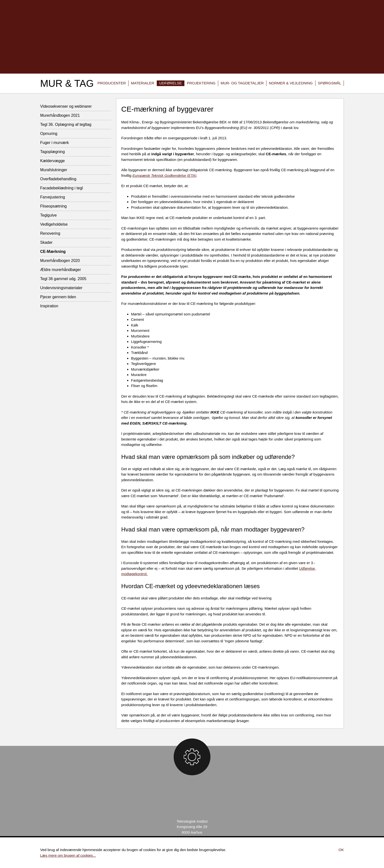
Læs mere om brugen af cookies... (68, 855)
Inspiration (49, 306)
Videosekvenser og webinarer (66, 106)
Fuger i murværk (54, 143)
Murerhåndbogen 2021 (60, 115)
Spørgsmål (330, 83)
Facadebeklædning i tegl (61, 188)
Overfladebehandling (58, 179)
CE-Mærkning (53, 252)
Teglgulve (48, 215)
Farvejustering (53, 197)
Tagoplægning (53, 152)
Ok (341, 850)
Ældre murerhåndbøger (60, 270)
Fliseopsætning (54, 206)
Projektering (201, 83)
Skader (46, 242)
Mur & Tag (67, 83)
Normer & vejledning (291, 83)
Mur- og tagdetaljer (242, 83)
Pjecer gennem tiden (58, 297)
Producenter (112, 83)
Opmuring (49, 134)
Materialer (143, 83)
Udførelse (171, 83)
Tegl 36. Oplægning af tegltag (66, 124)
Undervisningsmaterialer (61, 288)
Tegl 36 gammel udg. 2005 (63, 279)
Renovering (50, 233)
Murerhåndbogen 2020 (60, 261)
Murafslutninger (54, 170)
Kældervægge (53, 161)
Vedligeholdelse (54, 224)
